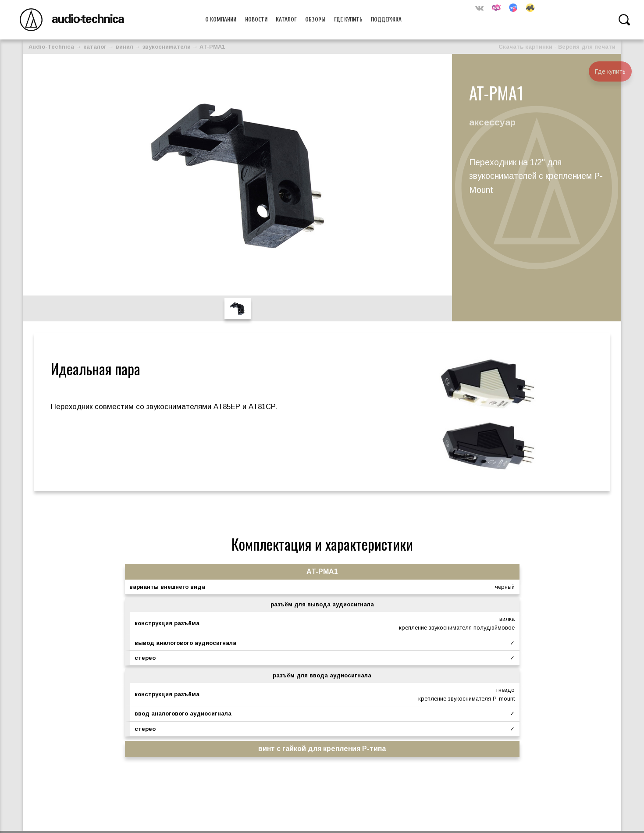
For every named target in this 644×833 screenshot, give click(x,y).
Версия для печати (587, 47)
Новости (256, 20)
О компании (221, 20)
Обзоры (315, 20)
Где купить (348, 20)
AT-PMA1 (212, 47)
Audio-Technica (51, 47)
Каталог (286, 20)
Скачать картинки (525, 47)
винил (125, 47)
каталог (95, 47)
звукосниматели (167, 47)
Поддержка (386, 20)
